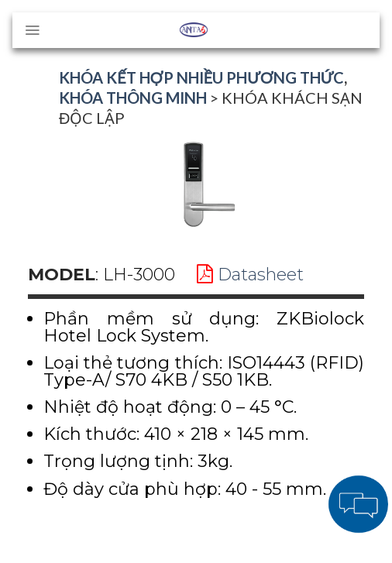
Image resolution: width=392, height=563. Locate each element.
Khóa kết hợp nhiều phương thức (201, 77)
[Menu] (32, 30)
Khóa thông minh (133, 98)
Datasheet (250, 275)
